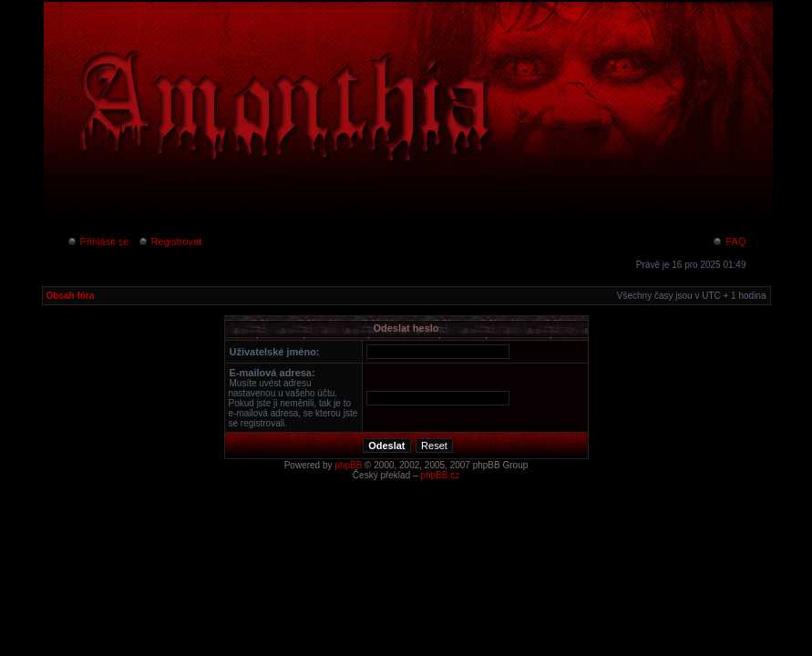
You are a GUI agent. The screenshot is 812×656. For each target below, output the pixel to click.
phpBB (348, 465)
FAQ (729, 241)
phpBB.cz (440, 475)
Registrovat (170, 241)
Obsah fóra (71, 296)
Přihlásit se (98, 241)
